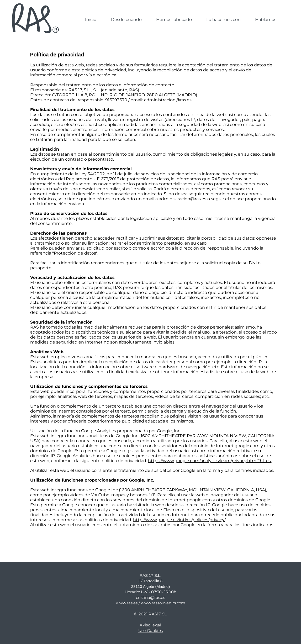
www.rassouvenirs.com (163, 603)
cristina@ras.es (150, 597)
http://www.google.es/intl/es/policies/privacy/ (179, 520)
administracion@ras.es (168, 100)
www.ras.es (127, 603)
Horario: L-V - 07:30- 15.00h (150, 592)
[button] (174, 20)
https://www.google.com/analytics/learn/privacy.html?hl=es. (210, 461)
